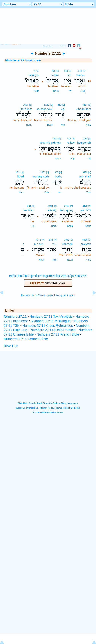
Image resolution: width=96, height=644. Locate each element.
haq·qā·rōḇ (84, 143)
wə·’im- (81, 75)
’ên (69, 75)
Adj (89, 159)
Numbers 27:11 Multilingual (51, 321)
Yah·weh (67, 244)
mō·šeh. (39, 244)
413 (69, 139)
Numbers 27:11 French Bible (58, 334)
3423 (85, 172)
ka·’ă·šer (29, 210)
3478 (85, 206)
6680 (85, 240)
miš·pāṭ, (52, 210)
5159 (47, 105)
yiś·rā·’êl (86, 210)
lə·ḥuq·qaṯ (66, 210)
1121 (18, 172)
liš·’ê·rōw (26, 109)
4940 (55, 139)
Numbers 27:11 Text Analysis (51, 317)
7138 (85, 139)
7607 (26, 105)
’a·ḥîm (55, 75)
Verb (89, 125)
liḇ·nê (21, 176)
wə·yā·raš (85, 176)
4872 (38, 240)
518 (80, 71)
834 (29, 206)
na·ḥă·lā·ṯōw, (44, 109)
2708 (67, 206)
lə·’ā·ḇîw (34, 75)
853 (59, 105)
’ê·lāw (71, 143)
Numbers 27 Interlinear (23, 60)
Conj (83, 91)
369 (66, 71)
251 (53, 71)
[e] (84, 71)
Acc (63, 125)
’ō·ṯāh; (58, 176)
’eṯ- (63, 109)
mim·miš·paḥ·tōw (50, 143)
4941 (51, 206)
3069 (67, 240)
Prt (70, 91)
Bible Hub (11, 346)
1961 (43, 172)
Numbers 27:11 (15, 317)
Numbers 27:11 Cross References (48, 326)
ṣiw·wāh (86, 244)
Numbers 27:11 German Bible (26, 339)
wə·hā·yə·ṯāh (41, 176)
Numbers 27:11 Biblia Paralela (53, 330)
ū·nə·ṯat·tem (83, 109)
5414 (85, 105)
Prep (72, 159)
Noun (56, 91)
